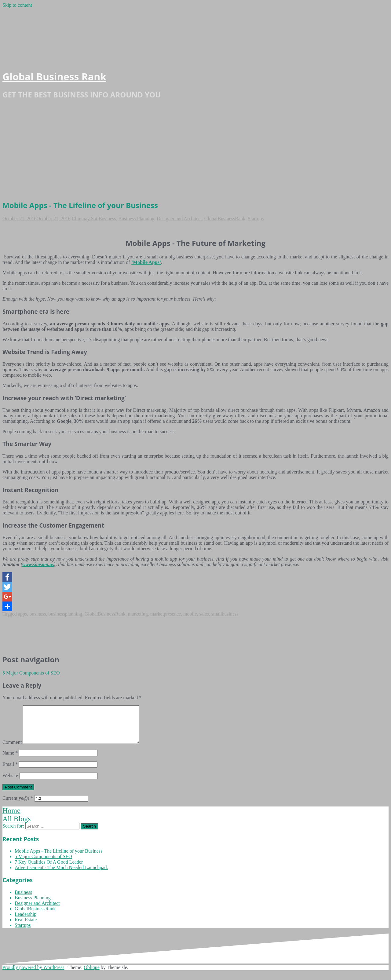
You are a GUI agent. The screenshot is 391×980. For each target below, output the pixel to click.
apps (22, 614)
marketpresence (166, 614)
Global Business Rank (54, 77)
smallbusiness (225, 614)
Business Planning (137, 219)
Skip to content (17, 5)
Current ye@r (18, 805)
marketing (138, 614)
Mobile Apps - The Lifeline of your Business (58, 858)
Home (11, 818)
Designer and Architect (179, 219)
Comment (12, 750)
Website (10, 783)
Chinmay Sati (85, 219)
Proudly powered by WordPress (33, 975)
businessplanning (65, 614)
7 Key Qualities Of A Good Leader (49, 869)
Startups (256, 219)
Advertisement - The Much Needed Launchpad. (61, 875)
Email (10, 772)
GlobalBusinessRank (225, 219)
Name (10, 760)
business (38, 614)
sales (204, 614)
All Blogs (17, 826)
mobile (190, 614)
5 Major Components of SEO (31, 673)
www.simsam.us (38, 564)
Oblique (92, 975)
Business (107, 219)
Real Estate (26, 927)
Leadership (26, 921)
